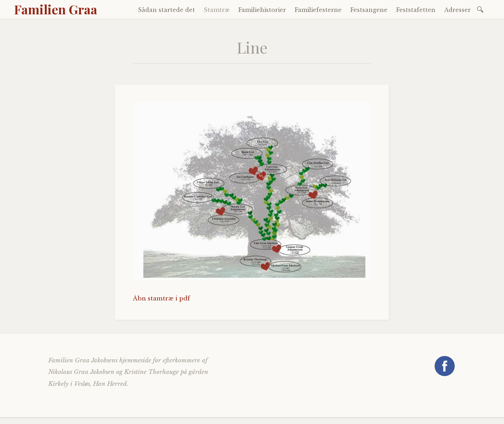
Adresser (457, 10)
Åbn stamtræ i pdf (162, 298)
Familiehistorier (262, 10)
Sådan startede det (166, 10)
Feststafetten (416, 10)
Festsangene (369, 10)
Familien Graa (56, 9)
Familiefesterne (318, 10)
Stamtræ (217, 10)
